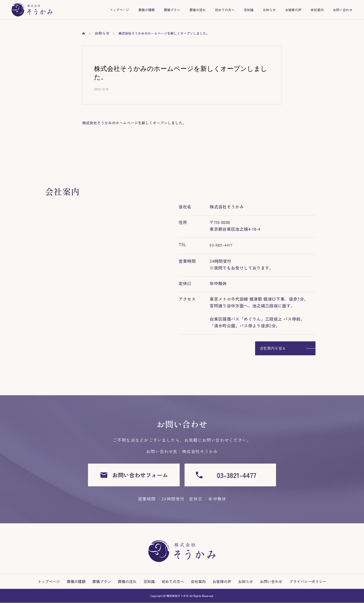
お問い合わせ (343, 10)
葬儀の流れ (198, 10)
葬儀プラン (172, 10)
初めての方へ (225, 10)
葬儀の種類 (146, 10)
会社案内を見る (273, 348)
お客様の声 (293, 10)
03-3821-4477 (221, 245)
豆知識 (249, 10)
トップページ (119, 10)
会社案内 (317, 10)
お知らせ (269, 10)
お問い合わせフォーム (134, 475)
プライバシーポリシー (308, 582)
